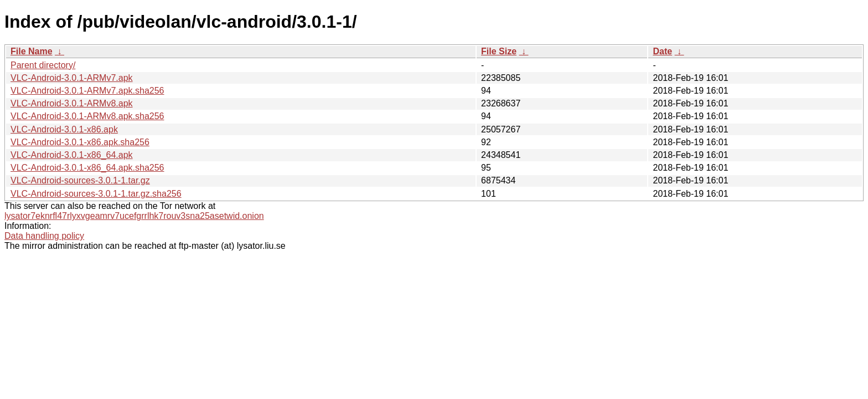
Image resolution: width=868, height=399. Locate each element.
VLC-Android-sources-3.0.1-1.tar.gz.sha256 (96, 194)
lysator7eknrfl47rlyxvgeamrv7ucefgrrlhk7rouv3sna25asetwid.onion (134, 216)
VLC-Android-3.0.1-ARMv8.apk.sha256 (87, 116)
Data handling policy (44, 236)
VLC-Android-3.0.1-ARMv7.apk (72, 78)
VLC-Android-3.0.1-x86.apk (64, 129)
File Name (32, 51)
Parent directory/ (43, 65)
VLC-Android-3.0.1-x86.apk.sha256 (80, 142)
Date (662, 51)
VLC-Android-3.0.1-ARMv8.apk (72, 103)
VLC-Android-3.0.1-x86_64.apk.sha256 (87, 168)
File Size (499, 51)
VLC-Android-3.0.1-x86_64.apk (72, 155)
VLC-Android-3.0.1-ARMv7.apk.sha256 (87, 91)
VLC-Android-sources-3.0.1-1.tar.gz (80, 180)
